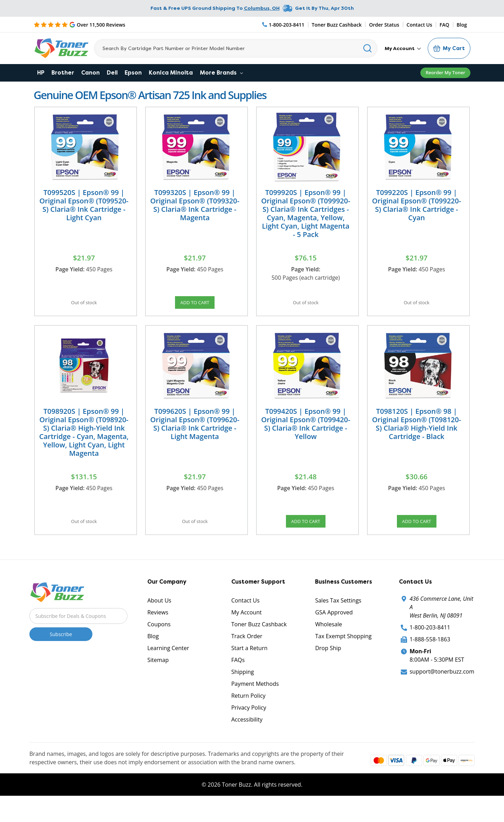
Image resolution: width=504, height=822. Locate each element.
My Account (403, 48)
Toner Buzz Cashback (337, 25)
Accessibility (247, 740)
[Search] (236, 48)
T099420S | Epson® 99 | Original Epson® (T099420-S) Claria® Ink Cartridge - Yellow (306, 434)
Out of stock (84, 306)
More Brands (221, 73)
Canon (90, 73)
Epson (133, 73)
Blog (462, 25)
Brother (63, 73)
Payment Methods (255, 704)
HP (41, 73)
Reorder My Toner (445, 72)
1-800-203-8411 (430, 648)
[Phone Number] (283, 25)
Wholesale (328, 645)
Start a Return (250, 668)
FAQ (444, 25)
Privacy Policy (249, 728)
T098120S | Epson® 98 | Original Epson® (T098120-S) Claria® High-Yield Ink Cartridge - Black (416, 434)
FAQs (238, 680)
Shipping (243, 692)
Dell (112, 73)
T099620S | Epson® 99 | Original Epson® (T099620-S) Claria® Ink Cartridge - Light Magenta (195, 434)
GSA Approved (334, 633)
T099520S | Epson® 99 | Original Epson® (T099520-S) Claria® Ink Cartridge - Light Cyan (84, 205)
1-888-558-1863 (430, 660)
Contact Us (419, 25)
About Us (159, 621)
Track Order (247, 656)
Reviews (158, 633)
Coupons (159, 645)
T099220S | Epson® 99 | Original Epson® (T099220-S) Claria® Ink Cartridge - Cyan (416, 205)
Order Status (384, 25)
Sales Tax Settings (338, 621)
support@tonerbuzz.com (442, 692)
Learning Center (168, 668)
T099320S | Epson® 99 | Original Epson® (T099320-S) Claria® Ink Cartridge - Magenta (195, 205)
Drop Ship (328, 668)
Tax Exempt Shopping (343, 656)
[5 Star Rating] (79, 25)
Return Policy (248, 716)
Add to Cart (195, 306)
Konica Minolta (171, 73)
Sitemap (158, 680)
